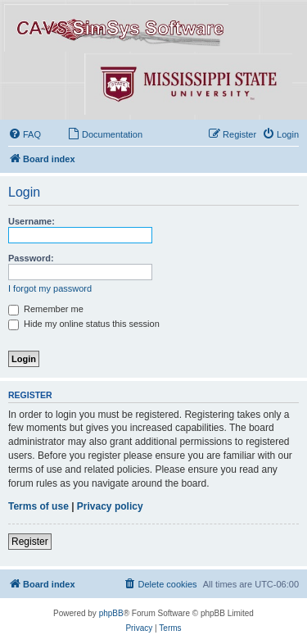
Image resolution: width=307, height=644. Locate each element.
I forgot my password (50, 288)
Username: (32, 221)
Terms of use (38, 506)
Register (30, 542)
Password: (31, 258)
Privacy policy (110, 506)
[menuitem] (25, 134)
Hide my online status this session (84, 324)
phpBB (111, 613)
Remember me (46, 309)
